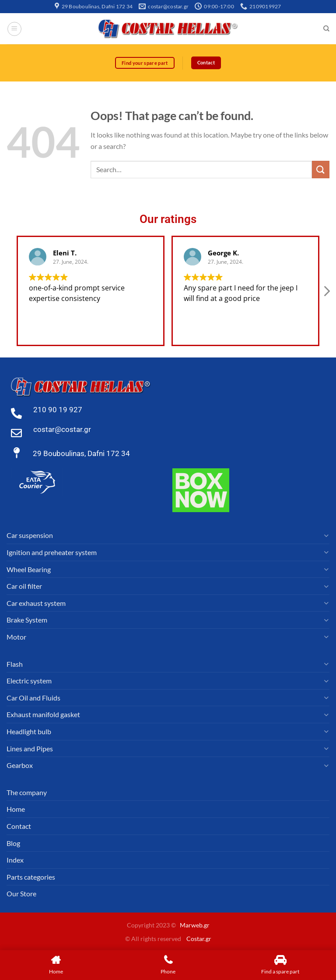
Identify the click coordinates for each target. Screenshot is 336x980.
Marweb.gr (195, 925)
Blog (13, 843)
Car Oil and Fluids (33, 698)
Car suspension (30, 536)
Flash (15, 664)
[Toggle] (326, 536)
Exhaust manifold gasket (43, 715)
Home (16, 809)
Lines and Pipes (30, 748)
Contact (19, 826)
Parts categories (31, 877)
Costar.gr (199, 939)
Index (15, 860)
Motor (16, 637)
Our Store (21, 894)
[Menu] (14, 29)
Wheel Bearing (29, 569)
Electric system (29, 681)
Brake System (27, 620)
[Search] (326, 29)
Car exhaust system (36, 603)
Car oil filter (24, 586)
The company (27, 792)
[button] (326, 294)
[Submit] (321, 170)
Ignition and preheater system (52, 553)
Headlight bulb (29, 731)
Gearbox (20, 766)
